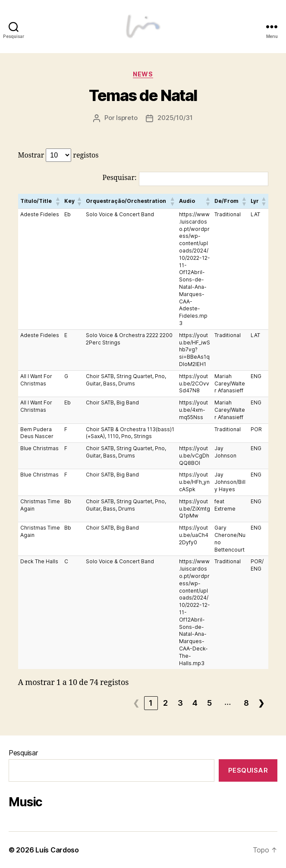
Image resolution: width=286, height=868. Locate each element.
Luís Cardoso (57, 850)
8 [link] (247, 703)
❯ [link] (261, 703)
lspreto (127, 118)
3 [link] (181, 703)
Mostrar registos (58, 155)
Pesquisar (23, 753)
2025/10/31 (175, 118)
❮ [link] (136, 703)
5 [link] (210, 703)
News (143, 74)
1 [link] (151, 703)
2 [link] (166, 703)
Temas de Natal (143, 95)
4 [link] (195, 703)
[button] (57, 201)
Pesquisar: (120, 178)
